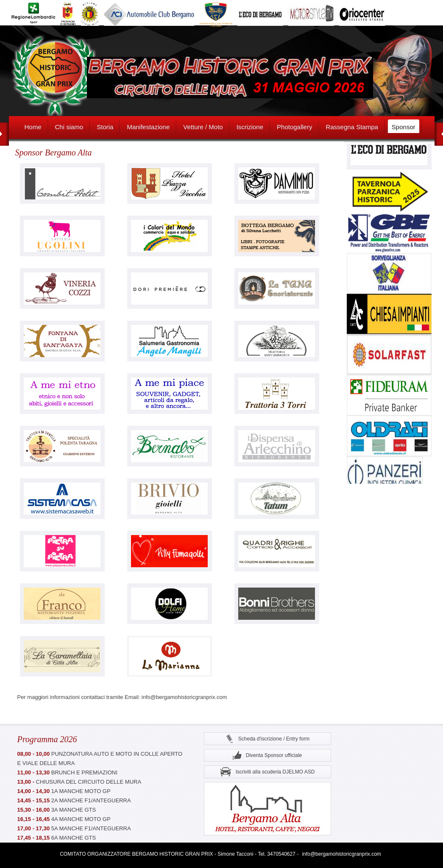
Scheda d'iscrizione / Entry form (267, 739)
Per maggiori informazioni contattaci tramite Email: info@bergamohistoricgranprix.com (122, 697)
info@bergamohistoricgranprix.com (342, 854)
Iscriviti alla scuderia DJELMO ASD (267, 772)
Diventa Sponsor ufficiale (267, 756)
